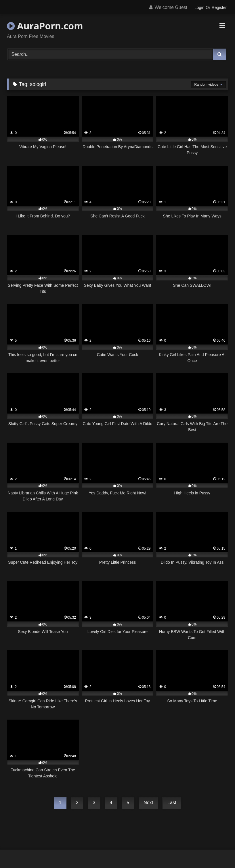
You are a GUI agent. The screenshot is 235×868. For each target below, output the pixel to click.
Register (219, 7)
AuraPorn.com (45, 26)
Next (148, 803)
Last (172, 803)
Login (199, 7)
